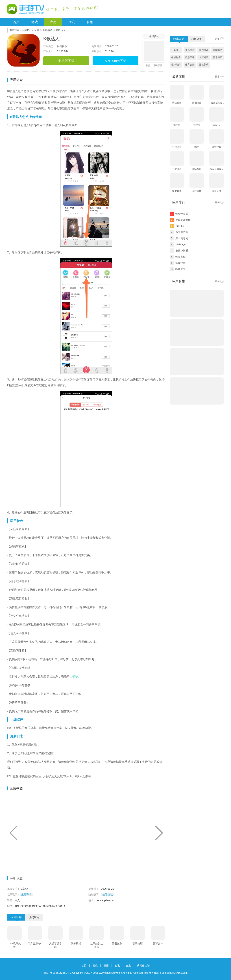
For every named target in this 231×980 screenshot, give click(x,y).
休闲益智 (218, 50)
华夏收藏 (180, 263)
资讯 (71, 22)
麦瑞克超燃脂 (183, 220)
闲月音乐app (35, 944)
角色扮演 (190, 50)
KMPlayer (181, 244)
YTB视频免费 (14, 945)
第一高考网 (182, 238)
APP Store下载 (115, 61)
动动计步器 (182, 214)
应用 (53, 22)
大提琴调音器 (55, 945)
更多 (217, 39)
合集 (90, 22)
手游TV (26, 30)
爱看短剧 (117, 944)
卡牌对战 (204, 57)
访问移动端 (143, 966)
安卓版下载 (66, 61)
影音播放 (47, 30)
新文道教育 (182, 232)
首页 (16, 22)
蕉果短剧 (138, 944)
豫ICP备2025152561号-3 (58, 973)
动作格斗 (204, 50)
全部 (176, 50)
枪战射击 (176, 57)
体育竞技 (190, 65)
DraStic (180, 226)
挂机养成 (204, 65)
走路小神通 (182, 251)
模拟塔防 (176, 65)
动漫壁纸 (180, 257)
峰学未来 (180, 269)
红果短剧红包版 (97, 945)
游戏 (35, 22)
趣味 (75, 677)
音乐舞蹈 (218, 57)
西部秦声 (158, 944)
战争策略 (190, 57)
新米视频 (76, 944)
